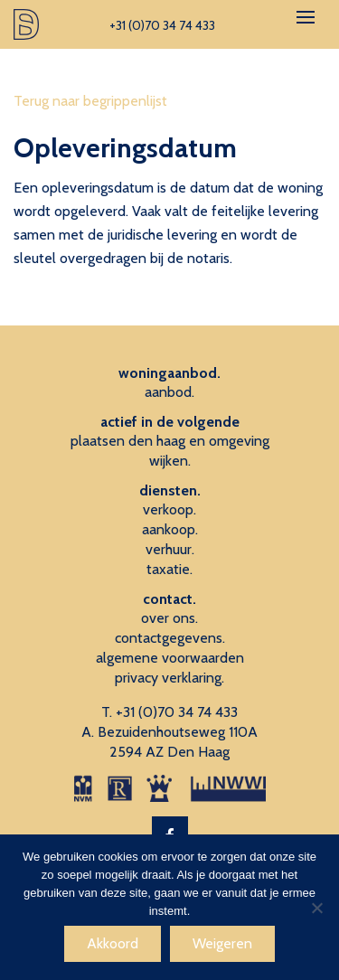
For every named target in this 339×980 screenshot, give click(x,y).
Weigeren (222, 943)
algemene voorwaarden (170, 658)
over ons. (169, 618)
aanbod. (169, 392)
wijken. (170, 461)
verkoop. (169, 509)
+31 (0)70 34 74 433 (177, 712)
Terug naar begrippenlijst (90, 101)
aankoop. (170, 529)
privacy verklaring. (169, 678)
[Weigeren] (316, 908)
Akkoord (113, 943)
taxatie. (169, 569)
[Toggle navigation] (306, 17)
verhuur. (170, 549)
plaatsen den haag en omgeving (170, 441)
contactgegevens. (170, 638)
